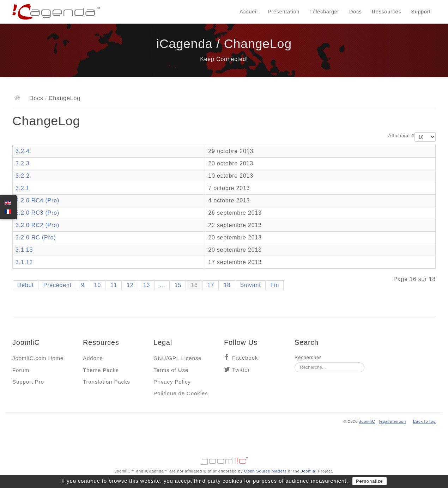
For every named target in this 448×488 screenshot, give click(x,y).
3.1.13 (24, 250)
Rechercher (308, 357)
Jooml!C (224, 459)
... (162, 285)
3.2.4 (23, 151)
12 (130, 285)
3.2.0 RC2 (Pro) (37, 225)
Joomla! (309, 471)
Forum (21, 370)
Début (26, 285)
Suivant (251, 285)
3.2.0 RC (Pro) (36, 237)
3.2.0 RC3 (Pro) (37, 213)
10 (98, 285)
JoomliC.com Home (38, 358)
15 (178, 285)
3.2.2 (23, 176)
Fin (275, 285)
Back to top (424, 421)
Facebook (245, 358)
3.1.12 (24, 262)
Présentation (284, 12)
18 (227, 285)
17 (211, 285)
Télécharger (324, 12)
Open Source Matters (265, 471)
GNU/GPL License (177, 358)
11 (114, 285)
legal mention (393, 421)
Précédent (57, 285)
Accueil (249, 12)
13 (147, 285)
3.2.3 (23, 163)
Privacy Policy (172, 382)
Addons (93, 358)
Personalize (370, 481)
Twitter (241, 370)
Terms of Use (171, 370)
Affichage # (401, 136)
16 (194, 285)
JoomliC (367, 421)
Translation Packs (107, 382)
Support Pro (28, 382)
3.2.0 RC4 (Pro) (37, 200)
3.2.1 (23, 188)
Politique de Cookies (181, 393)
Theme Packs (101, 370)
